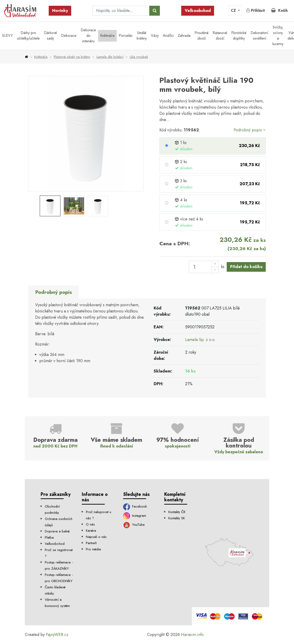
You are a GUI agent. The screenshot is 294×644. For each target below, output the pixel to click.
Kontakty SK (177, 518)
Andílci (168, 36)
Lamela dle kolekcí (110, 57)
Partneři (91, 543)
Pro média (93, 549)
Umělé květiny (142, 36)
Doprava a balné (57, 531)
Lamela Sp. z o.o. (200, 340)
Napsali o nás (96, 537)
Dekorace (69, 36)
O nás (90, 524)
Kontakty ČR (177, 512)
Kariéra (91, 531)
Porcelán (126, 36)
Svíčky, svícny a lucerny (278, 36)
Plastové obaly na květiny (72, 57)
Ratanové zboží (220, 36)
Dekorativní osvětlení (259, 36)
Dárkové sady (50, 36)
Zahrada (184, 36)
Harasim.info (192, 635)
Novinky (60, 11)
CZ (234, 10)
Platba (49, 537)
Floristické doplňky (239, 36)
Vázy (155, 36)
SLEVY (7, 36)
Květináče (107, 36)
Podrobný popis (250, 130)
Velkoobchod (198, 11)
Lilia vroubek (139, 57)
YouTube (134, 525)
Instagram (135, 516)
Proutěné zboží (202, 36)
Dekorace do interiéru (88, 36)
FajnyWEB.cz (57, 635)
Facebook (135, 506)
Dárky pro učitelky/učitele (28, 36)
